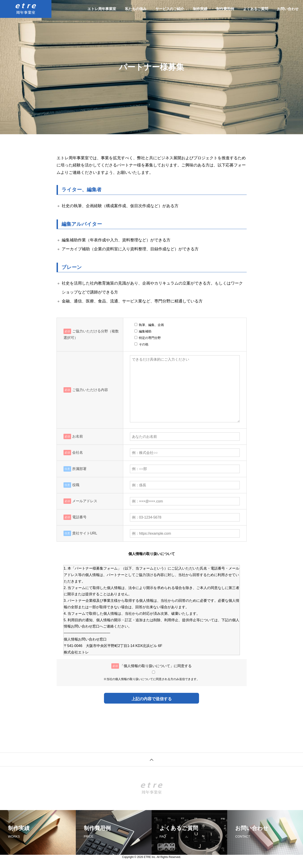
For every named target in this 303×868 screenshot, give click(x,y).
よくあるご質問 (256, 9)
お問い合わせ (288, 9)
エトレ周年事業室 (102, 9)
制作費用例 (225, 9)
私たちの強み (136, 9)
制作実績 (200, 9)
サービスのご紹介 (170, 9)
